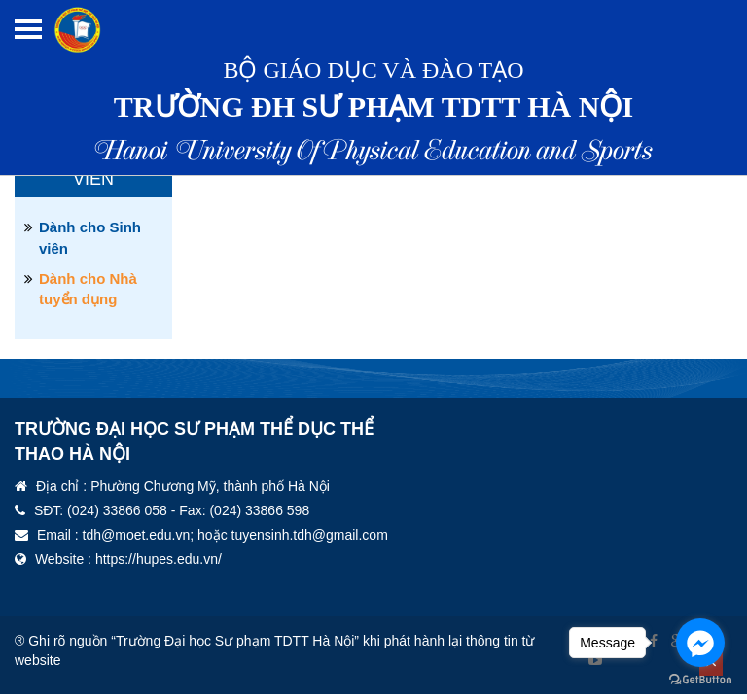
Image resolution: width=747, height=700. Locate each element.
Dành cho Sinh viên (90, 237)
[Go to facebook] (700, 643)
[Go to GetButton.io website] (700, 680)
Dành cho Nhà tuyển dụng (88, 289)
